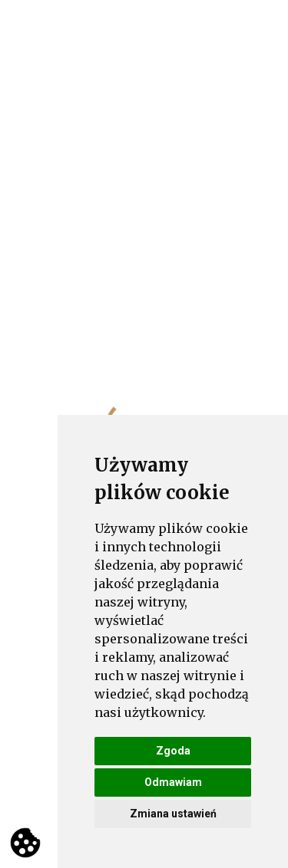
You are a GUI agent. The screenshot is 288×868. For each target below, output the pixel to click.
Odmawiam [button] (173, 782)
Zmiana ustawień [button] (173, 814)
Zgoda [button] (173, 751)
